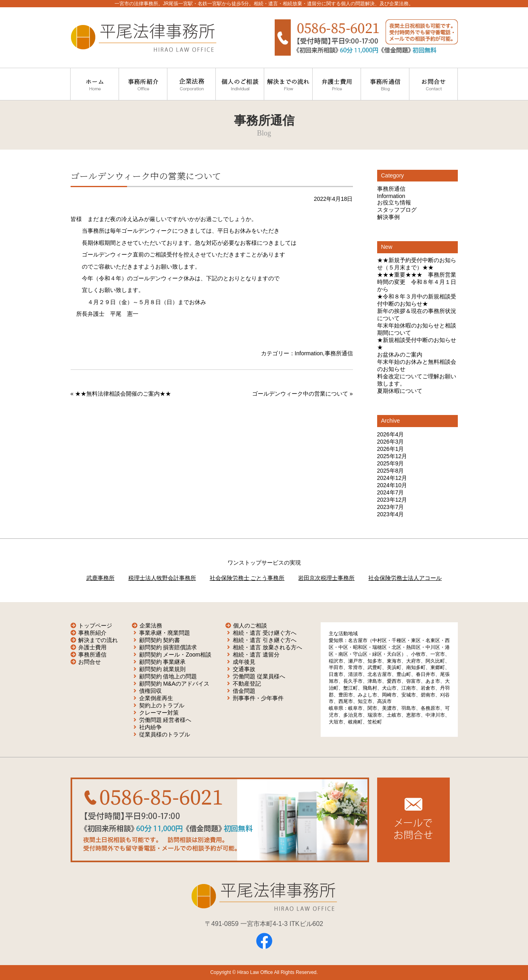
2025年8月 (391, 471)
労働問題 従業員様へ (259, 676)
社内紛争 (150, 727)
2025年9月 (391, 463)
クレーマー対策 (159, 713)
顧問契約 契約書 (160, 640)
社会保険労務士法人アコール (405, 578)
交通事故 (244, 669)
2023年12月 (392, 500)
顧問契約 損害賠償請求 (168, 647)
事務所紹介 (92, 633)
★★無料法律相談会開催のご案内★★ (123, 394)
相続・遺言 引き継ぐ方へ (265, 640)
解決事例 (388, 217)
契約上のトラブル (162, 705)
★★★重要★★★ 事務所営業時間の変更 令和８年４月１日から (417, 282)
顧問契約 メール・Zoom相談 (175, 655)
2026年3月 (391, 442)
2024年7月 (391, 492)
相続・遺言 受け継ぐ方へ (265, 633)
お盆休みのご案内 (400, 354)
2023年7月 (391, 507)
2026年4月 (391, 434)
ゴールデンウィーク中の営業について (300, 394)
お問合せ (90, 662)
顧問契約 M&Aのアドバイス (174, 684)
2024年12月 (392, 478)
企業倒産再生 (156, 698)
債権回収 (150, 691)
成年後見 (244, 662)
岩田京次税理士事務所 (326, 578)
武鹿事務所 (100, 578)
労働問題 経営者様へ (165, 720)
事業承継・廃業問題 (165, 633)
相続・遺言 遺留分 (256, 655)
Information (309, 353)
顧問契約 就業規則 (163, 669)
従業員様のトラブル (165, 734)
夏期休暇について (400, 391)
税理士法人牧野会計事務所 (162, 578)
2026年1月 (391, 449)
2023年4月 (391, 514)
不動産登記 (247, 684)
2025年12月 (392, 456)
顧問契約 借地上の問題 (168, 676)
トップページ (95, 626)
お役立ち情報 (394, 202)
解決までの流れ (98, 640)
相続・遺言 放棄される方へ (267, 647)
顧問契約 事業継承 (163, 662)
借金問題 (244, 691)
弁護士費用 (92, 647)
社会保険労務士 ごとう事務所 (247, 578)
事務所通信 (339, 353)
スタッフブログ (397, 210)
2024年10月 (392, 485)
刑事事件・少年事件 (258, 698)
